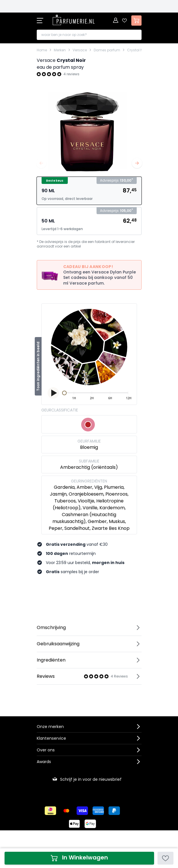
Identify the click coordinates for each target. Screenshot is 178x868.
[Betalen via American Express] (98, 811)
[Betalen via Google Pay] (90, 824)
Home (42, 50)
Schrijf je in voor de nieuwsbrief (87, 779)
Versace (80, 50)
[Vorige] (41, 163)
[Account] (116, 21)
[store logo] (74, 20)
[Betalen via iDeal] (50, 811)
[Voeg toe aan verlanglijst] (165, 858)
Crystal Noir (137, 50)
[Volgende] (137, 163)
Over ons (46, 750)
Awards (44, 762)
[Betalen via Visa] (82, 811)
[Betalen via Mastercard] (66, 811)
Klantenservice (51, 738)
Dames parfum (107, 50)
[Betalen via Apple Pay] (74, 824)
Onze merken (50, 727)
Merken (60, 50)
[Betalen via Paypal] (114, 811)
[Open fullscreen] (89, 131)
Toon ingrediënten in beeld (38, 366)
